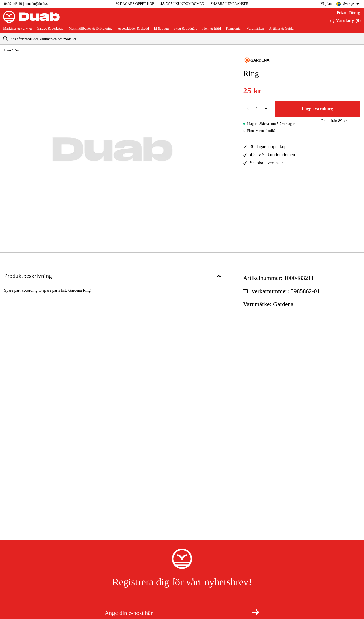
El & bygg (161, 29)
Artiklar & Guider (282, 29)
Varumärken (255, 29)
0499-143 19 (13, 4)
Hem (7, 50)
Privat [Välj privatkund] (342, 13)
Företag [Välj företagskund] (355, 13)
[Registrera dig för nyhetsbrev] (255, 612)
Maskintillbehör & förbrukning (90, 29)
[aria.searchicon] (5, 39)
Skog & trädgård (185, 29)
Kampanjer (234, 29)
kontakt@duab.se (37, 4)
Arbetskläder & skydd (133, 29)
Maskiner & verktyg (17, 29)
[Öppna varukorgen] (346, 21)
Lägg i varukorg (317, 109)
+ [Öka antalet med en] (266, 109)
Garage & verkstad (50, 29)
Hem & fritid (212, 29)
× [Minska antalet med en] (248, 109)
